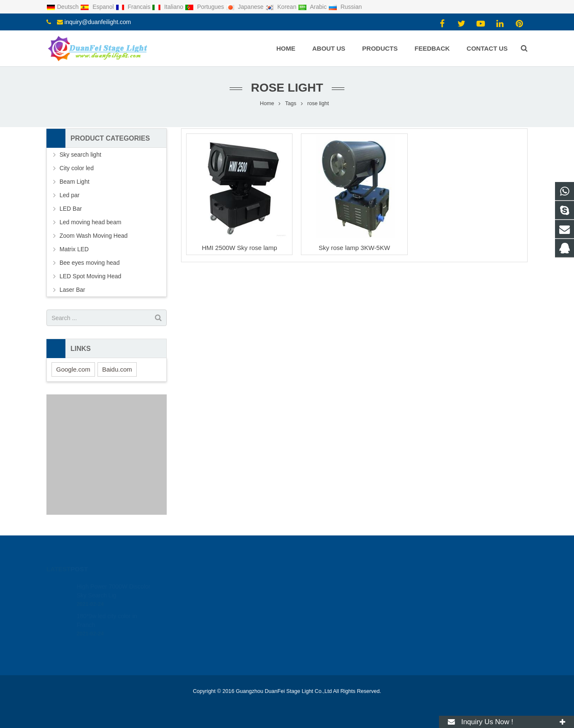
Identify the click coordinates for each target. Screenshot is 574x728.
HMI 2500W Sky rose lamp (239, 248)
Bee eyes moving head (89, 263)
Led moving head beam (90, 222)
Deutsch (63, 7)
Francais (134, 7)
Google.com (73, 369)
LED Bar (71, 209)
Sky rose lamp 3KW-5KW (354, 248)
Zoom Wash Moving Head (93, 236)
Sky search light (80, 155)
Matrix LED (74, 249)
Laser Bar (72, 290)
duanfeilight (316, 622)
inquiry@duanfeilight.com (98, 22)
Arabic (313, 7)
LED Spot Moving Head (90, 276)
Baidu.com (117, 369)
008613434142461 (324, 597)
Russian (345, 7)
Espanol (98, 7)
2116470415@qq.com (329, 585)
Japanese (246, 7)
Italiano (168, 7)
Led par (69, 195)
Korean (282, 7)
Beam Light (74, 182)
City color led (77, 168)
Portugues (205, 7)
